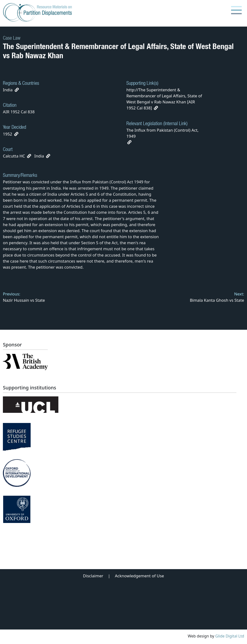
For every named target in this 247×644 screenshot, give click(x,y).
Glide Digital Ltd (230, 636)
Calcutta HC (14, 156)
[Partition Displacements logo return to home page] (38, 13)
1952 (7, 134)
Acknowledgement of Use (139, 576)
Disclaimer (93, 576)
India (8, 90)
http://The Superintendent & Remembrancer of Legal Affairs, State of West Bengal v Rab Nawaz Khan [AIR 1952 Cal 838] (164, 99)
